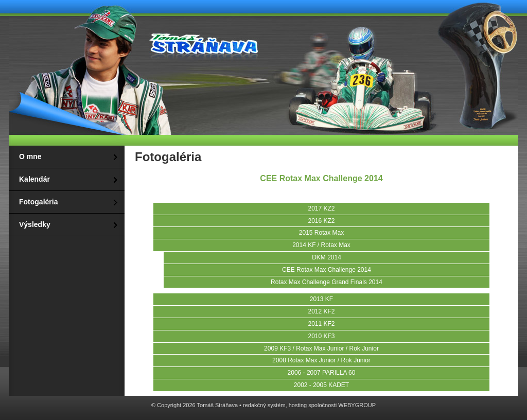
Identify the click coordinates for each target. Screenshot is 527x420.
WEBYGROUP (357, 405)
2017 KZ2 (321, 208)
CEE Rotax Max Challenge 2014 (327, 270)
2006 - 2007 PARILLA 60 (322, 373)
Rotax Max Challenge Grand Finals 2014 (327, 282)
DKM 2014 (327, 257)
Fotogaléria (38, 202)
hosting (298, 405)
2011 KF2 (321, 324)
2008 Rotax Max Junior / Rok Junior (321, 360)
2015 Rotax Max (321, 233)
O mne (30, 156)
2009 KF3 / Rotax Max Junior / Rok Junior (321, 348)
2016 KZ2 (321, 221)
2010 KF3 (321, 336)
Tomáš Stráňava (202, 42)
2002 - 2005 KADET (321, 385)
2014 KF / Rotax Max (321, 245)
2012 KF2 (321, 311)
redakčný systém (264, 405)
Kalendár (34, 179)
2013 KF (321, 299)
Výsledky (35, 224)
